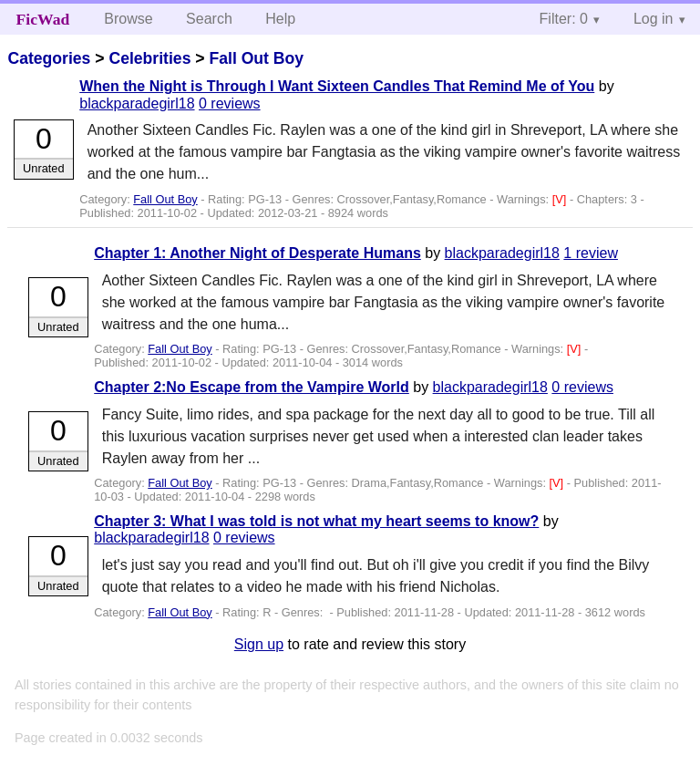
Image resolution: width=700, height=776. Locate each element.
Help (280, 19)
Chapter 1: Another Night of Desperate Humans (257, 253)
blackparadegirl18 (137, 103)
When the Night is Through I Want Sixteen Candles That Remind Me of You (337, 86)
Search (209, 19)
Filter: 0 (564, 19)
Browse (128, 19)
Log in (654, 19)
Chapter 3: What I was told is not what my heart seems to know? (316, 521)
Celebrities (149, 58)
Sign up (259, 644)
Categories (49, 58)
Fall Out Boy (256, 58)
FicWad (43, 19)
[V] (561, 199)
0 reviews (230, 103)
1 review (591, 253)
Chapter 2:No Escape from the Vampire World (252, 387)
